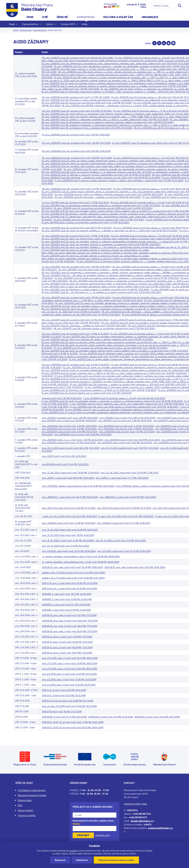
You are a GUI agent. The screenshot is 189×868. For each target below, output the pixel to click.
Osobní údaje (25, 800)
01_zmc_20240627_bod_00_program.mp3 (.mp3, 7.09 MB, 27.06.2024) (76, 267)
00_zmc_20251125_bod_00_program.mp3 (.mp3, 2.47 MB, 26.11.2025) (76, 97)
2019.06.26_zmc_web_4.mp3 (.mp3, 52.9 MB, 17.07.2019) (69, 615)
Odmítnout (82, 860)
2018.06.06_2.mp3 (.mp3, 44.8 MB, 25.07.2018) (111, 717)
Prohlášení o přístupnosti (32, 790)
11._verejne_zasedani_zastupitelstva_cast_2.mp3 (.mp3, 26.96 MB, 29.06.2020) (81, 556)
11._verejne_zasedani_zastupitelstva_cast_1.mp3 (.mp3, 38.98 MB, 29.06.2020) (81, 562)
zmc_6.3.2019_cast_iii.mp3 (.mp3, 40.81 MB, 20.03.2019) (69, 674)
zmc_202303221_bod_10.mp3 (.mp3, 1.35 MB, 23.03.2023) (127, 432)
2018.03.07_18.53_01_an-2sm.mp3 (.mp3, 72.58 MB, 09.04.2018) (73, 722)
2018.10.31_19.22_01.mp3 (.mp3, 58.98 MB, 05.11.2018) (67, 701)
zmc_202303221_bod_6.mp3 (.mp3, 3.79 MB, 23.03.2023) (126, 429)
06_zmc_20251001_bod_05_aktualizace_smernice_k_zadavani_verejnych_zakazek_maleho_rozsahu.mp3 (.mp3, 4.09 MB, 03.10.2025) (107, 122)
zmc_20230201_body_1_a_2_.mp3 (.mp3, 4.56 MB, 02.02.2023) (72, 440)
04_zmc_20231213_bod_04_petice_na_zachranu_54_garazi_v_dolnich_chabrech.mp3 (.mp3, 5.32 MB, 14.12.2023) (97, 339)
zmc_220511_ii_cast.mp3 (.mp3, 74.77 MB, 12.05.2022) (122, 478)
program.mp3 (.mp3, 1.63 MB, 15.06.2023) (62, 398)
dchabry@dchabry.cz (143, 821)
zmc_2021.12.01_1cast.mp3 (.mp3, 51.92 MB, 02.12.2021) (69, 508)
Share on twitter (159, 43)
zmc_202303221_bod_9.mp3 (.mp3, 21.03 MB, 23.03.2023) (70, 432)
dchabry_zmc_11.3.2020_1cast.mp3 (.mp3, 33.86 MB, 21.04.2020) (73, 578)
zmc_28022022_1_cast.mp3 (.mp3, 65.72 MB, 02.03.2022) (70, 497)
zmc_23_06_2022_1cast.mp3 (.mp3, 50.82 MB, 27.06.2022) (71, 472)
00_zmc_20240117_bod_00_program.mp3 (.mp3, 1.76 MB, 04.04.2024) (76, 297)
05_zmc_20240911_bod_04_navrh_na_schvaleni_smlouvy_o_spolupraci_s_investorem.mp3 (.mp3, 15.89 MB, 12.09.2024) (101, 244)
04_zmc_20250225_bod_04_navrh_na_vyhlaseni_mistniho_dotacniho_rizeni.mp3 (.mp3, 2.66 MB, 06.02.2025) (109, 194)
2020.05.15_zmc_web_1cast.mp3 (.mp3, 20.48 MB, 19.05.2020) (72, 567)
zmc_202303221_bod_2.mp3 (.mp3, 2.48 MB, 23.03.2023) (126, 426)
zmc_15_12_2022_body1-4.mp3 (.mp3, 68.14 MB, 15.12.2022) (71, 448)
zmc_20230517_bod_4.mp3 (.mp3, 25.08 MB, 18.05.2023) (69, 420)
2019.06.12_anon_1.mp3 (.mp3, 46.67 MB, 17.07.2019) (67, 653)
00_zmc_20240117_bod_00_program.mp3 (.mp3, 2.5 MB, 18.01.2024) (75, 320)
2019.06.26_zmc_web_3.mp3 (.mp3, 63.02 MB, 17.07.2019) (70, 621)
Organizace (150, 17)
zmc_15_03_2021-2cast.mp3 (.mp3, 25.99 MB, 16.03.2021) (70, 530)
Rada (12, 25)
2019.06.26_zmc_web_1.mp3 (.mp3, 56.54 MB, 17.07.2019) (70, 631)
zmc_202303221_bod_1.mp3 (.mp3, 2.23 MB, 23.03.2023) (69, 426)
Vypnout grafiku (27, 815)
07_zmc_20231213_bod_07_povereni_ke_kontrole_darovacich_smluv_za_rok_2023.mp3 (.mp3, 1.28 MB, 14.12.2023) (110, 348)
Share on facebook (154, 43)
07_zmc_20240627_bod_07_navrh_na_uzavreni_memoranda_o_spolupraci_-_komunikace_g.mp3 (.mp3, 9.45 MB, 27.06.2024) (117, 278)
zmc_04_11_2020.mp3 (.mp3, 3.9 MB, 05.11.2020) (66, 546)
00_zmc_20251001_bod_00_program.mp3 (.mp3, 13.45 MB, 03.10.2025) (77, 111)
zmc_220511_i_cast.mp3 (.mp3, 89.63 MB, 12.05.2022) (68, 478)
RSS (20, 805)
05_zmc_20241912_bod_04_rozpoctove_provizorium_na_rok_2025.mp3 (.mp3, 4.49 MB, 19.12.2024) (103, 208)
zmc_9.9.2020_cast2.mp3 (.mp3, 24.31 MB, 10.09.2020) (124, 551)
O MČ (45, 17)
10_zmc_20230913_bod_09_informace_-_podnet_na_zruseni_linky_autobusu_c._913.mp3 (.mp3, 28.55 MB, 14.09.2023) (128, 384)
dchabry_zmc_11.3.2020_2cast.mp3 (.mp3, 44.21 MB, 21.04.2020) (73, 572)
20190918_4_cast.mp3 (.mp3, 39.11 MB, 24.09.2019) (67, 594)
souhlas (73, 851)
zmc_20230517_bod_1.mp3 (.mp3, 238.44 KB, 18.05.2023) (127, 418)
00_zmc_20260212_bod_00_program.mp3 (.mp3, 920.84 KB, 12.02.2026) (78, 58)
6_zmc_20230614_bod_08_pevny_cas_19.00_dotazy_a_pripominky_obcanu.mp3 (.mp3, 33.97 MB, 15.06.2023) (124, 407)
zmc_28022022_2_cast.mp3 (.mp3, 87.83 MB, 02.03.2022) (128, 497)
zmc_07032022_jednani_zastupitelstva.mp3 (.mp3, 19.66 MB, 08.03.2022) (78, 486)
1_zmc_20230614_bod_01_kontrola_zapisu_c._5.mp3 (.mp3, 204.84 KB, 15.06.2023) (124, 398)
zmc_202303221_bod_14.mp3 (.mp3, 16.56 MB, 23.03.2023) (83, 434)
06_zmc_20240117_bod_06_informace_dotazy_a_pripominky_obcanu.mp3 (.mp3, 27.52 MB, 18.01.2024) (104, 328)
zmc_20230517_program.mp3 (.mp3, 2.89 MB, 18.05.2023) (70, 418)
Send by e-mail (169, 43)
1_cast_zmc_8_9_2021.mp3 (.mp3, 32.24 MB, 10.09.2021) (69, 516)
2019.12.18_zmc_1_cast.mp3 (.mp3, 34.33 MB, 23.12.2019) (69, 588)
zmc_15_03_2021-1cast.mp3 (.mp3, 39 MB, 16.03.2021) (68, 535)
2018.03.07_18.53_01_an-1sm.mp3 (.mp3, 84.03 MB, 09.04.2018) (73, 727)
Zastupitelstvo (30, 25)
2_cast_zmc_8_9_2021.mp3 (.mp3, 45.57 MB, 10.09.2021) (126, 516)
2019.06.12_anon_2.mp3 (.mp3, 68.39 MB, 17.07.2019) (67, 647)
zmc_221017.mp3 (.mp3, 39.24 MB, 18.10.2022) (64, 456)
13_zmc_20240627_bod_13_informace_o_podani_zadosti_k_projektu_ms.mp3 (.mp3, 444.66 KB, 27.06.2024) (95, 289)
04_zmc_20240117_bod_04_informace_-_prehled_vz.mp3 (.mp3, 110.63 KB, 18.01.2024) (84, 326)
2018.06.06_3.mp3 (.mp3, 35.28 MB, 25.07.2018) (157, 717)
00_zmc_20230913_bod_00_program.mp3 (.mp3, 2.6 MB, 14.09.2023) (76, 365)
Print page (173, 43)
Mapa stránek (25, 810)
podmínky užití (102, 835)
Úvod (30, 17)
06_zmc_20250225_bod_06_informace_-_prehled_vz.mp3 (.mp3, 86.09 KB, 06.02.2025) (98, 197)
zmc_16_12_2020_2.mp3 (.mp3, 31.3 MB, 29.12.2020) (121, 540)
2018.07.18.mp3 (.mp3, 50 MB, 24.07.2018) (62, 711)
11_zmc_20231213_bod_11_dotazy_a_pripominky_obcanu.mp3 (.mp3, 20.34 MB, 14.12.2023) (86, 356)
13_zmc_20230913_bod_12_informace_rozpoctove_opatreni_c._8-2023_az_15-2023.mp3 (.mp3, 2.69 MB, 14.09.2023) (99, 390)
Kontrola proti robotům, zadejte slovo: (94, 822)
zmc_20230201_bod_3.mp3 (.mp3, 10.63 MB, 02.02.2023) (132, 440)
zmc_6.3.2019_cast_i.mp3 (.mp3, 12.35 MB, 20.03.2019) (69, 685)
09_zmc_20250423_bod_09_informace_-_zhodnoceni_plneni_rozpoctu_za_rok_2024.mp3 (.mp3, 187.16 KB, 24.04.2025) (101, 178)
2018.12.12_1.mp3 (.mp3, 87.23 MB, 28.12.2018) (64, 695)
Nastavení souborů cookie (32, 795)
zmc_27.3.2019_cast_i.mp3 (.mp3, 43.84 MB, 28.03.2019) (69, 669)
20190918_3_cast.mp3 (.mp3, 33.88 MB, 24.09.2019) (67, 599)
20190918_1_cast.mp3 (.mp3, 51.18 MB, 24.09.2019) (66, 610)
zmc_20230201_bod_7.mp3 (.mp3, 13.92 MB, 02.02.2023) (125, 442)
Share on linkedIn (164, 43)
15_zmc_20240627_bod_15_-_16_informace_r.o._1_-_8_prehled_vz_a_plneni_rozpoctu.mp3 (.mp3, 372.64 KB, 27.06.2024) (101, 292)
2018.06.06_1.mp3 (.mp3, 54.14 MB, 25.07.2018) (64, 717)
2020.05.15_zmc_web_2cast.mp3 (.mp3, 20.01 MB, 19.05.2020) (135, 567)
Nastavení (60, 860)
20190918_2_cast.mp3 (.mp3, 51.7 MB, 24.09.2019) (66, 604)
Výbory (50, 25)
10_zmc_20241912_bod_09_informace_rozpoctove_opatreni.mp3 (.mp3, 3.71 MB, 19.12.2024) (99, 220)
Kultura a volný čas (118, 17)
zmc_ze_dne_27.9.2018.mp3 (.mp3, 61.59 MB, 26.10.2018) (69, 706)
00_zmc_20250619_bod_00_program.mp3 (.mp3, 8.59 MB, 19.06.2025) (76, 151)
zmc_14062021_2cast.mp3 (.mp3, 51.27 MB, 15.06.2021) (124, 523)
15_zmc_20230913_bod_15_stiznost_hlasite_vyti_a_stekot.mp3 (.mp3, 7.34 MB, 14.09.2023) (87, 393)
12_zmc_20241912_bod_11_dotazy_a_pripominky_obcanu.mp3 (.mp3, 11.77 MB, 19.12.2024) (85, 222)
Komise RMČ (68, 25)
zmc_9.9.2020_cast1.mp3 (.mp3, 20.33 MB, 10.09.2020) (69, 551)
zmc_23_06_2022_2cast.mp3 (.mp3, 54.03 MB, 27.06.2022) (130, 472)
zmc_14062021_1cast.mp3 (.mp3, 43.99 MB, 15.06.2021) (69, 523)
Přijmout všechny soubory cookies (116, 860)
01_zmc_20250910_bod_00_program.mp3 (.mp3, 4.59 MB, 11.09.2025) (76, 135)
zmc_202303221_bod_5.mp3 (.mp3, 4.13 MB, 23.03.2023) (69, 429)
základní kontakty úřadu (135, 804)
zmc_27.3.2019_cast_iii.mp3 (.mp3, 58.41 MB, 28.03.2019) (70, 658)
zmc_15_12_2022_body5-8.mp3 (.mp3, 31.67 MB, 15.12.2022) (130, 448)
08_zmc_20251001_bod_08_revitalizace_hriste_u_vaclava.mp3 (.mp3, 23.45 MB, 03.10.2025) (87, 128)
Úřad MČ (62, 17)
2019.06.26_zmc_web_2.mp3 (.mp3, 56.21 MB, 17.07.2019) (70, 626)
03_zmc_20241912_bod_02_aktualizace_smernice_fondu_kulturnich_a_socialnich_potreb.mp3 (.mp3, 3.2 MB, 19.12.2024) (101, 205)
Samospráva (86, 17)
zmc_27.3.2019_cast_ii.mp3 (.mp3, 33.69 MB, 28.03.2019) (70, 663)
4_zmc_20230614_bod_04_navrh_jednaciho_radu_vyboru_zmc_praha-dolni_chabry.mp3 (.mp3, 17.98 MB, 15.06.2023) (127, 404)
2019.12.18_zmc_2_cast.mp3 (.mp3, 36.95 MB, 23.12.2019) (70, 583)
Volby (84, 24)
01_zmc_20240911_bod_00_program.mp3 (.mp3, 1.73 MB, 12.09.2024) (76, 236)
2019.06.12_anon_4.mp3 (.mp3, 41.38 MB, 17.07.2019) (67, 637)
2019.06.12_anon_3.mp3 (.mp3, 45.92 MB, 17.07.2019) (67, 642)
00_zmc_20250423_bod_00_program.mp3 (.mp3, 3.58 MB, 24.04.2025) (77, 158)
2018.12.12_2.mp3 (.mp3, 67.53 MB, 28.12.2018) (64, 690)
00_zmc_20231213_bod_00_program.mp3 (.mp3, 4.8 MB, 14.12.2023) (75, 334)
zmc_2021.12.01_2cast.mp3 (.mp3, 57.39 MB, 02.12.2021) (124, 508)
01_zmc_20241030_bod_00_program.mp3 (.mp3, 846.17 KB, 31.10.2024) (77, 228)
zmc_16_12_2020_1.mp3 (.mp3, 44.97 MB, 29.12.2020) (68, 540)
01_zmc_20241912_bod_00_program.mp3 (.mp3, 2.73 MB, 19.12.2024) (76, 202)
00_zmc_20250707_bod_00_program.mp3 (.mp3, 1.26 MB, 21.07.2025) (76, 143)
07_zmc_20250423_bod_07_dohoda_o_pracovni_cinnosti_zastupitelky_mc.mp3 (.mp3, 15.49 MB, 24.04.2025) (96, 175)
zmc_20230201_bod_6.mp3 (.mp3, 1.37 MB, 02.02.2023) (69, 442)
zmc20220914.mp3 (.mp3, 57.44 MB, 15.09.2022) (65, 464)
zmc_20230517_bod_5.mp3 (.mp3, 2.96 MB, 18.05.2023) (125, 420)
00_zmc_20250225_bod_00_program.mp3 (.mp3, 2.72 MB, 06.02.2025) (77, 189)
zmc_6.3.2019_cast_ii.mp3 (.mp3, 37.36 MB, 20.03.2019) (69, 679)
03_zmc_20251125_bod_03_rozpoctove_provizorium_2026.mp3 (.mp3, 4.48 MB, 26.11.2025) (87, 103)
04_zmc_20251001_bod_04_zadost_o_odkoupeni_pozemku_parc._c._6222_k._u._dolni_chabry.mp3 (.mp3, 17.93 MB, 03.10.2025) (105, 119)
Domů (16, 30)
